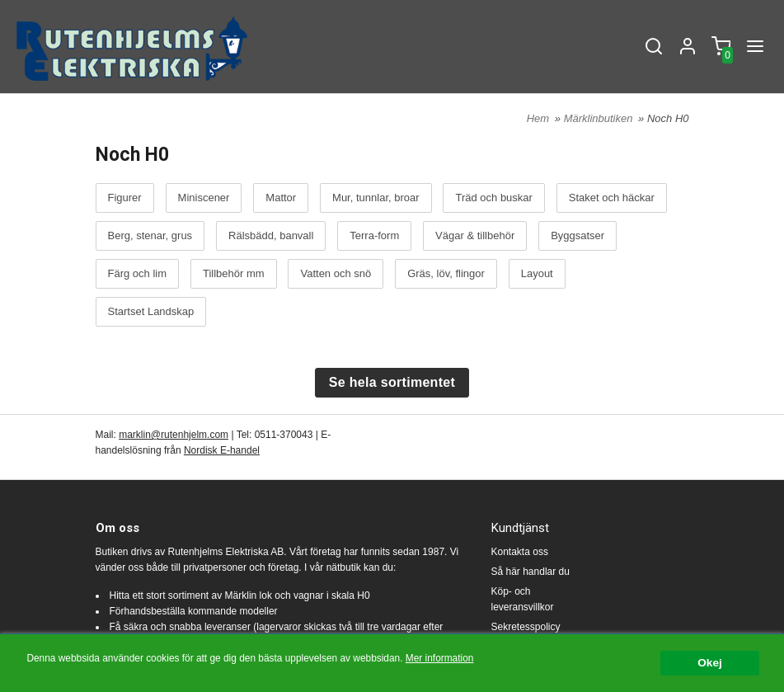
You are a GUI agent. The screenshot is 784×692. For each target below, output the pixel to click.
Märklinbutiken (600, 118)
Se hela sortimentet (392, 382)
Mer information (440, 659)
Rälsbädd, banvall (271, 236)
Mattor (281, 198)
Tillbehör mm (234, 274)
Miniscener (204, 198)
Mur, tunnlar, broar (376, 198)
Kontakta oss (520, 552)
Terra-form (374, 236)
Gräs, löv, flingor (446, 274)
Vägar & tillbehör (475, 236)
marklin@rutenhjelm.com (174, 435)
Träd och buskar (493, 198)
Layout (537, 274)
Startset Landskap (151, 312)
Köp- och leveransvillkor (523, 599)
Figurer (125, 198)
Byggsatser (577, 236)
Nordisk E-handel (222, 450)
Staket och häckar (612, 198)
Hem (538, 118)
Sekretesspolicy (526, 627)
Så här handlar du (530, 572)
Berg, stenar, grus (150, 236)
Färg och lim (138, 274)
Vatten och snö (336, 274)
